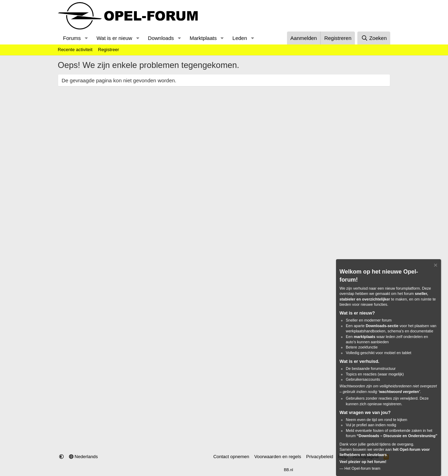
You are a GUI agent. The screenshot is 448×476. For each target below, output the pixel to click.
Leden (240, 38)
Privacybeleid (320, 457)
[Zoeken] (374, 38)
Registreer (108, 50)
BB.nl (288, 470)
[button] (86, 38)
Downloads (161, 38)
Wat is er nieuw (114, 38)
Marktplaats (203, 38)
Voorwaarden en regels (278, 457)
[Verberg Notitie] (435, 266)
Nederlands (83, 457)
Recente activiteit (75, 50)
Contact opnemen (231, 457)
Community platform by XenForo (207, 470)
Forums (72, 38)
